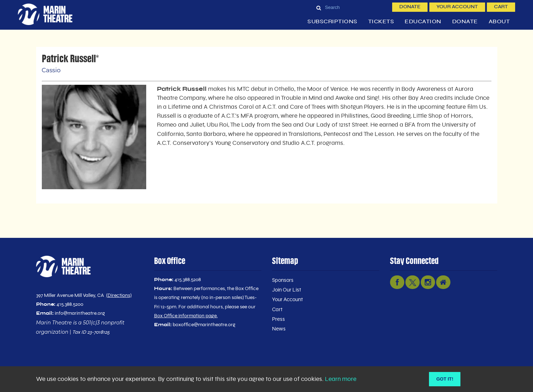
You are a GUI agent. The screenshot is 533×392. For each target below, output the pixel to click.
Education (423, 22)
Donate (410, 7)
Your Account (457, 7)
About (499, 22)
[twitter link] (413, 282)
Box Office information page (185, 316)
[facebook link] (397, 282)
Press (278, 319)
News (279, 329)
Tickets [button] (381, 22)
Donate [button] (465, 22)
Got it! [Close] (445, 379)
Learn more (341, 379)
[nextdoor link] (443, 282)
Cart (501, 7)
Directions (119, 295)
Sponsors (283, 280)
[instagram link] (428, 282)
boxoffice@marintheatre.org (204, 325)
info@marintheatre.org (80, 313)
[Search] (351, 7)
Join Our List (287, 290)
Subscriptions (332, 22)
